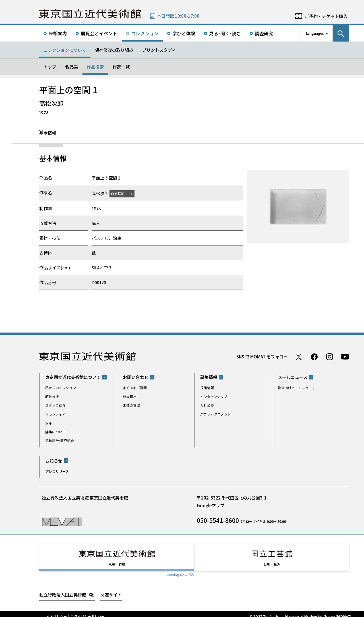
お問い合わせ (136, 377)
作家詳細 (121, 193)
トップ (50, 67)
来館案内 (58, 33)
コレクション (145, 33)
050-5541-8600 (218, 520)
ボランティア (55, 414)
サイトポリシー (55, 611)
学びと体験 (184, 33)
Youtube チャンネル (345, 356)
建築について (55, 432)
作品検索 (95, 67)
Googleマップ (211, 505)
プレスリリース (57, 471)
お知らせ (54, 460)
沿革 (49, 423)
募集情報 (209, 377)
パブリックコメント (216, 414)
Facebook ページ (314, 356)
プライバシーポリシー (88, 611)
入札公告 (207, 405)
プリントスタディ (159, 50)
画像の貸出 (131, 405)
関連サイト (111, 589)
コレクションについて (65, 50)
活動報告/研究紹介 (60, 440)
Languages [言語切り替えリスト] (315, 33)
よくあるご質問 (135, 388)
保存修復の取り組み (114, 50)
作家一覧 (121, 67)
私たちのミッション (61, 388)
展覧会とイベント (99, 33)
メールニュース (293, 377)
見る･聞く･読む (225, 33)
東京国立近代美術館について (73, 377)
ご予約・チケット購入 (326, 16)
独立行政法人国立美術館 (63, 589)
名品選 (72, 67)
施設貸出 (130, 396)
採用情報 (207, 388)
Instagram (330, 356)
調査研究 (264, 33)
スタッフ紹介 (55, 405)
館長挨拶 (52, 396)
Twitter (299, 356)
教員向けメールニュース (296, 388)
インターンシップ (214, 396)
